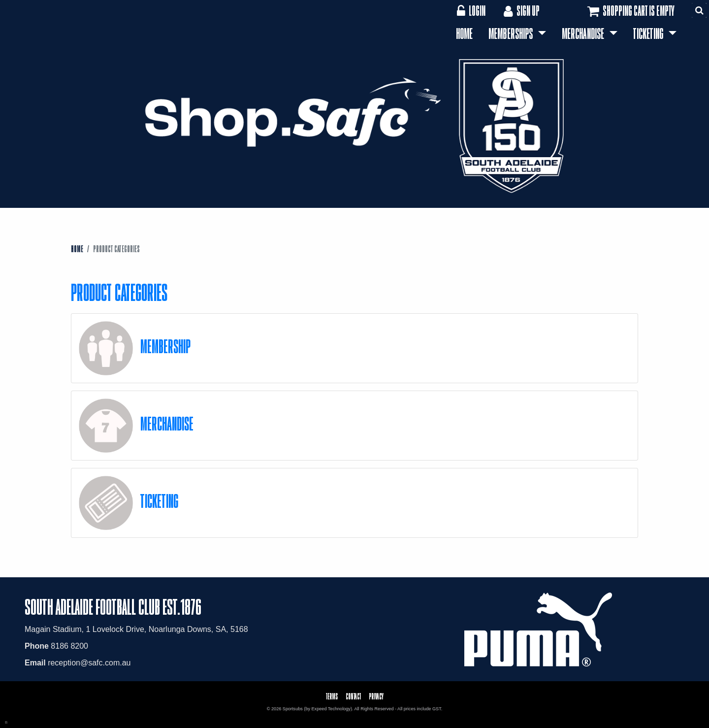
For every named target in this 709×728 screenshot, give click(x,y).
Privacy (376, 696)
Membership (165, 346)
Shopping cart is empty (630, 11)
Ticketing (649, 33)
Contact (353, 696)
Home (464, 33)
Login (471, 11)
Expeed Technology (331, 709)
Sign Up (521, 11)
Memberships (512, 33)
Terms (332, 696)
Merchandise (584, 33)
